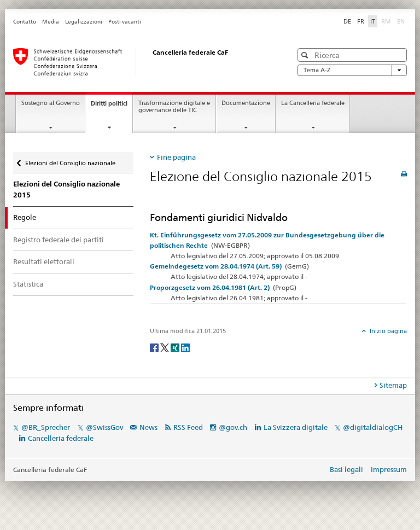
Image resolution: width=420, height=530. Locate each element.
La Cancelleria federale (313, 103)
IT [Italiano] (373, 21)
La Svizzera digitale (296, 427)
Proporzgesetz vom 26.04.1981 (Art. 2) (210, 287)
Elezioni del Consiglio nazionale (70, 163)
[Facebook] (155, 347)
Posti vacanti (125, 22)
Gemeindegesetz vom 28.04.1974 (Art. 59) (216, 266)
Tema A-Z (352, 70)
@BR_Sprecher (46, 427)
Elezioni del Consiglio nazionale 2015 (66, 190)
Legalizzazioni (84, 22)
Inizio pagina (387, 331)
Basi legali (346, 469)
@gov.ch (233, 427)
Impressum (389, 469)
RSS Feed (188, 427)
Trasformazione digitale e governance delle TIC (174, 107)
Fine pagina (176, 157)
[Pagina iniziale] (142, 62)
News (148, 427)
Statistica (28, 284)
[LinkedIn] (185, 347)
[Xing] (176, 347)
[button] (306, 55)
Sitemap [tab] (393, 385)
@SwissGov (104, 427)
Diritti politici (112, 106)
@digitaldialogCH (373, 427)
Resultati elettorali (44, 261)
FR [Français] (361, 21)
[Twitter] (165, 347)
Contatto (25, 22)
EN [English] (401, 21)
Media (51, 22)
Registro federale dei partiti (59, 240)
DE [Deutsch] (347, 21)
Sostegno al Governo (51, 103)
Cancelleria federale (61, 438)
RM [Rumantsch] (386, 21)
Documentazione (246, 103)
